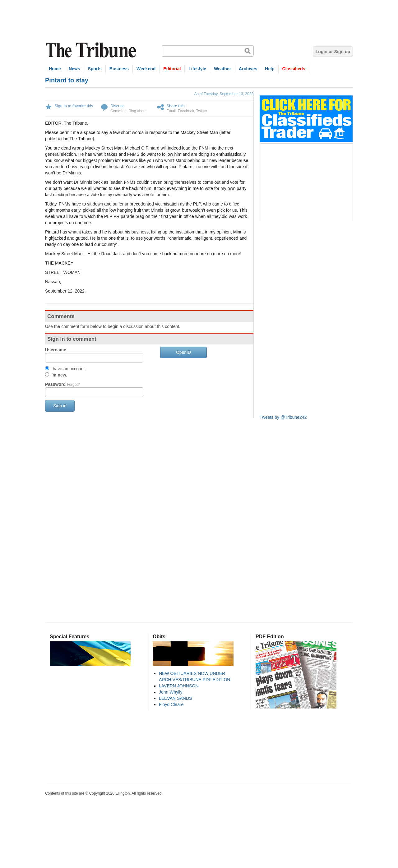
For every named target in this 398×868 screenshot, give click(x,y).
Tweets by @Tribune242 (283, 417)
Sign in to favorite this (74, 106)
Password (62, 384)
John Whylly (171, 692)
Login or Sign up (333, 52)
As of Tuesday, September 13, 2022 (224, 94)
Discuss (118, 106)
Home (55, 69)
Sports (95, 69)
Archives (248, 69)
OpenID (183, 352)
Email (171, 111)
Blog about (138, 111)
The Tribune (92, 50)
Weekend (146, 69)
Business (119, 69)
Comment (118, 111)
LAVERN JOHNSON (179, 686)
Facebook (186, 111)
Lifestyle (197, 69)
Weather (222, 69)
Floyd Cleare (171, 704)
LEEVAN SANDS (175, 698)
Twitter (202, 111)
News (74, 69)
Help (270, 69)
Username (56, 350)
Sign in (60, 406)
